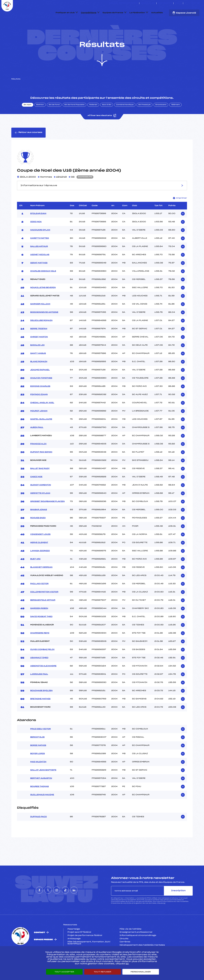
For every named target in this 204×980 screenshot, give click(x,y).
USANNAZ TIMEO (39, 671)
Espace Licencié (184, 13)
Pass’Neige (74, 942)
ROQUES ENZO (38, 531)
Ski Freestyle (144, 118)
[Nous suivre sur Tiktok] (195, 3)
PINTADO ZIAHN (39, 408)
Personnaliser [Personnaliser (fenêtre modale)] (141, 972)
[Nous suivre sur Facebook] (186, 3)
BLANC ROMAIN (39, 375)
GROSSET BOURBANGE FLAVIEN (47, 515)
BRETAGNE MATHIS (40, 712)
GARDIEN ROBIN (39, 622)
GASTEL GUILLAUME (41, 433)
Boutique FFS (165, 3)
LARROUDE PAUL (39, 688)
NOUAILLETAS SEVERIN (43, 301)
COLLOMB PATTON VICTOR (44, 605)
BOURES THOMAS (39, 800)
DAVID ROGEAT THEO (41, 630)
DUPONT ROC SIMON (41, 465)
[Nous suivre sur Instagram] (192, 3)
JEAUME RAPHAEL (40, 383)
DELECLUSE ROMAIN (41, 334)
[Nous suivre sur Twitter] (189, 3)
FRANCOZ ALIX (38, 457)
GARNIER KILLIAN (40, 317)
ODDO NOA (36, 235)
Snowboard (161, 118)
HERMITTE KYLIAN (40, 507)
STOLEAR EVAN (38, 227)
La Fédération (137, 13)
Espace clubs (148, 3)
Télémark (175, 118)
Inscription (178, 904)
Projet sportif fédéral (79, 946)
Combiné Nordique (125, 118)
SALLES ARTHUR (39, 260)
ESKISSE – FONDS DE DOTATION (123, 3)
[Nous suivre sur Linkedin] (199, 3)
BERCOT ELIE (37, 751)
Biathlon (40, 118)
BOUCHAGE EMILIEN (41, 704)
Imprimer (180, 211)
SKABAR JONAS (39, 523)
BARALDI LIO (37, 359)
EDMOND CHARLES (40, 400)
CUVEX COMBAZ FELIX (42, 663)
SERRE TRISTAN (39, 342)
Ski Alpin (28, 118)
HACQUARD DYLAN (40, 243)
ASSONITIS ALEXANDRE (43, 679)
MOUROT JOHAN (39, 424)
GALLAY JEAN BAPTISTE (43, 784)
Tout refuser (102, 972)
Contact (40, 946)
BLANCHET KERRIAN (41, 581)
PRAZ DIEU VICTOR (40, 742)
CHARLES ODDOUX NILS (43, 284)
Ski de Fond (54, 118)
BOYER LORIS (37, 767)
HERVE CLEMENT (39, 556)
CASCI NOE (36, 490)
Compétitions (89, 13)
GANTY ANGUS (38, 367)
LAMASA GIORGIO (40, 564)
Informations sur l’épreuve (102, 199)
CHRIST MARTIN (39, 350)
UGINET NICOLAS (40, 268)
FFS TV (178, 3)
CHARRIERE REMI (40, 646)
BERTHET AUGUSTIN (41, 792)
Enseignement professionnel (136, 946)
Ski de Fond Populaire (75, 118)
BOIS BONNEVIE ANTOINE (44, 326)
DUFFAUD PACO (38, 830)
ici (164, 917)
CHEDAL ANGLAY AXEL (42, 416)
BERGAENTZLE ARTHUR (43, 614)
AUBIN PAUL (37, 441)
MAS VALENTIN (38, 775)
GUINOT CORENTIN (41, 498)
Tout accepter (64, 972)
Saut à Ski (107, 118)
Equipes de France (113, 13)
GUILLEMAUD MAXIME (42, 808)
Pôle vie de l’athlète (130, 942)
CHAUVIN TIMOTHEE (41, 391)
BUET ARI (35, 572)
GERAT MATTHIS (39, 276)
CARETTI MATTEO (40, 252)
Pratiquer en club (65, 13)
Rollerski (93, 118)
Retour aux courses (28, 146)
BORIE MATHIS (38, 759)
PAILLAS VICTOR (39, 597)
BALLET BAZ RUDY (40, 482)
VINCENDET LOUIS (40, 548)
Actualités (157, 13)
